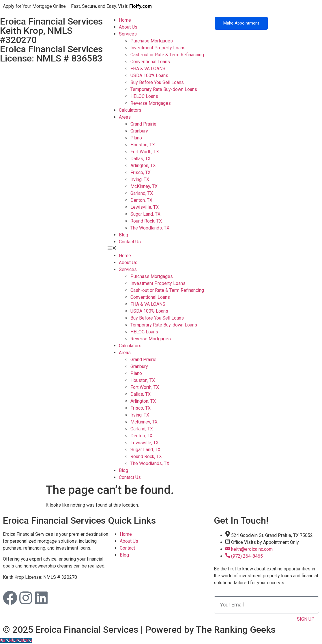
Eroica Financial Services (54, 520)
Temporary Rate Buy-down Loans (164, 89)
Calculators (130, 110)
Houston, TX (143, 145)
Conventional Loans (150, 62)
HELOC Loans (144, 96)
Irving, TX (140, 179)
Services (128, 34)
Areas (125, 117)
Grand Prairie (143, 124)
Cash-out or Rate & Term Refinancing (167, 55)
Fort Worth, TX (145, 152)
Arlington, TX (143, 166)
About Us (128, 27)
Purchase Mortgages (152, 41)
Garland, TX (142, 193)
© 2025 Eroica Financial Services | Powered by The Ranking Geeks (139, 630)
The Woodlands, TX (150, 228)
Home (125, 20)
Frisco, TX (141, 172)
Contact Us (130, 242)
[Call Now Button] (16, 640)
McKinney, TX (144, 186)
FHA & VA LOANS (148, 69)
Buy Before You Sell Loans (157, 82)
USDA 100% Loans (149, 75)
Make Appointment (241, 23)
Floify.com (141, 6)
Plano (136, 138)
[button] (161, 249)
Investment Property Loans (158, 48)
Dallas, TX (141, 159)
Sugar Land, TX (145, 214)
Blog (123, 235)
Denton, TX (141, 200)
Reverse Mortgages (151, 103)
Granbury (139, 131)
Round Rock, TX (146, 221)
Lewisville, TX (145, 207)
